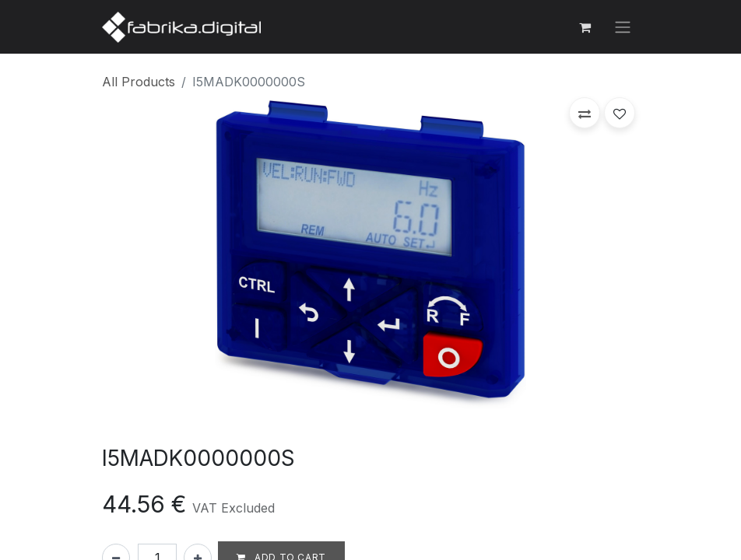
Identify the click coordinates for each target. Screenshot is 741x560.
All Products (139, 82)
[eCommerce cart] (585, 27)
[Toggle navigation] (623, 27)
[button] (585, 113)
